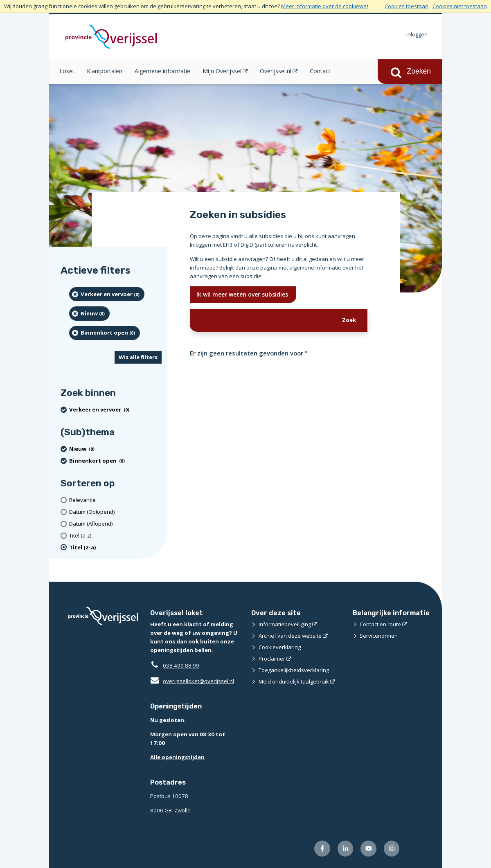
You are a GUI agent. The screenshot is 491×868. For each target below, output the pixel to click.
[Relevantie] (115, 500)
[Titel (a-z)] (115, 536)
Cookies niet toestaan (460, 6)
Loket (67, 71)
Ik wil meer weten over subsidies (243, 294)
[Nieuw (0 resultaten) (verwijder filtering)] (89, 313)
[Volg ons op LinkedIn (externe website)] (346, 849)
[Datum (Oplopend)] (115, 512)
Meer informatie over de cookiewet (325, 6)
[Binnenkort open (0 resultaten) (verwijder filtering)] (105, 333)
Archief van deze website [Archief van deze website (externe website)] (290, 636)
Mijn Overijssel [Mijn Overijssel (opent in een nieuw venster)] (222, 71)
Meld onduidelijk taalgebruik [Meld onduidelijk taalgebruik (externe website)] (294, 681)
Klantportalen (105, 71)
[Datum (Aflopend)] (115, 524)
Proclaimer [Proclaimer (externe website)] (272, 659)
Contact (320, 71)
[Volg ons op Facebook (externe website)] (322, 849)
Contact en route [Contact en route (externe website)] (380, 624)
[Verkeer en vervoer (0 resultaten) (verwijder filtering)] (107, 294)
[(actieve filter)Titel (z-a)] (115, 548)
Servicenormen (379, 636)
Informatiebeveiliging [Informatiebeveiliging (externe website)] (285, 624)
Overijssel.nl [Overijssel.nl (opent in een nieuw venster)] (276, 71)
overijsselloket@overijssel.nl (192, 681)
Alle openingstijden (177, 757)
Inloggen (417, 34)
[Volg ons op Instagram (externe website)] (392, 849)
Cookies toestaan (407, 6)
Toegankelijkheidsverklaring (294, 670)
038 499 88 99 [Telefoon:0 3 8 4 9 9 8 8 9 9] (181, 666)
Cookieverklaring (280, 647)
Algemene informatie (162, 71)
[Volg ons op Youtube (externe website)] (368, 849)
